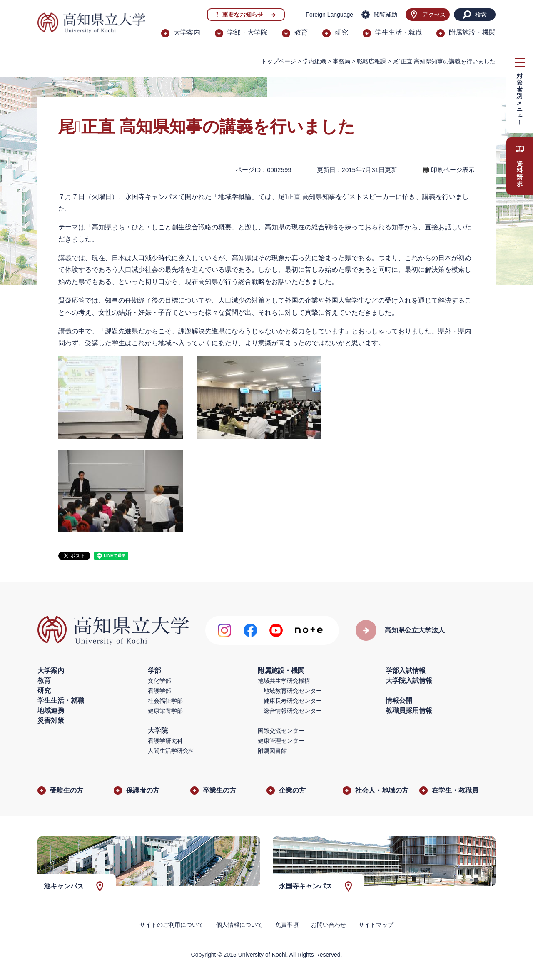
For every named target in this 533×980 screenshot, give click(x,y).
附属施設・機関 (472, 32)
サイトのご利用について (172, 925)
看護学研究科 (165, 741)
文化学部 (159, 681)
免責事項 (287, 925)
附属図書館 (272, 751)
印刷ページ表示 (453, 170)
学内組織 (314, 61)
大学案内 (187, 32)
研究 (341, 32)
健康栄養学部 (165, 711)
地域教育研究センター (293, 691)
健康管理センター (281, 741)
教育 (301, 32)
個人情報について (239, 925)
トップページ (279, 61)
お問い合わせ (329, 925)
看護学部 (159, 691)
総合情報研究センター (293, 711)
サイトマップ (376, 925)
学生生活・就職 (399, 32)
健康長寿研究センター (293, 701)
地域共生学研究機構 (284, 681)
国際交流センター (281, 731)
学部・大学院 (247, 32)
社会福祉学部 (165, 701)
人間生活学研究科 (171, 751)
